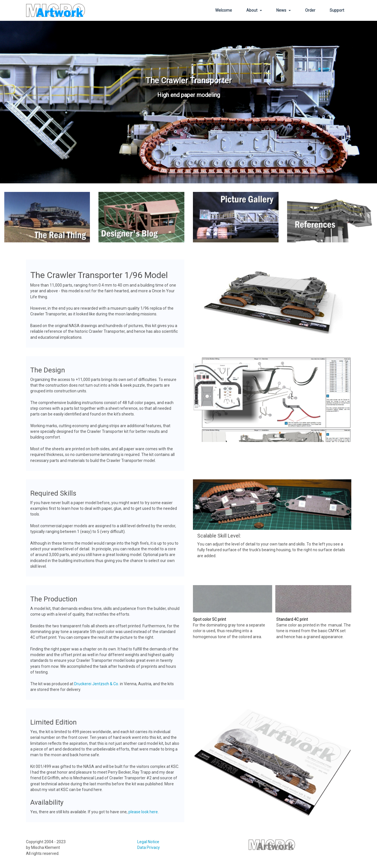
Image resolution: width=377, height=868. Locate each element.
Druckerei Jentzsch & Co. (97, 684)
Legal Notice (148, 842)
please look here (143, 812)
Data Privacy (149, 848)
